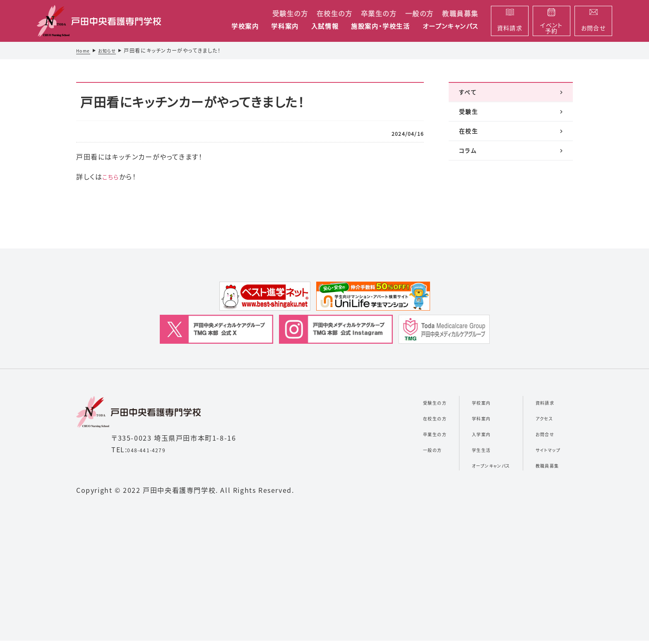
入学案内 (452, 437)
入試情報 (325, 27)
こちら (112, 176)
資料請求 (536, 405)
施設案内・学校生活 (380, 27)
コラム (468, 172)
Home (84, 50)
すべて (468, 95)
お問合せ (536, 437)
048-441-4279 (152, 453)
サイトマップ (541, 452)
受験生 (469, 121)
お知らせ (111, 50)
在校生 (469, 146)
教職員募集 (460, 13)
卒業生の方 (379, 13)
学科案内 (285, 27)
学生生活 (452, 452)
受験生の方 (290, 13)
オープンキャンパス (451, 27)
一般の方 (419, 13)
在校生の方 (335, 13)
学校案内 (245, 27)
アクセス (535, 421)
